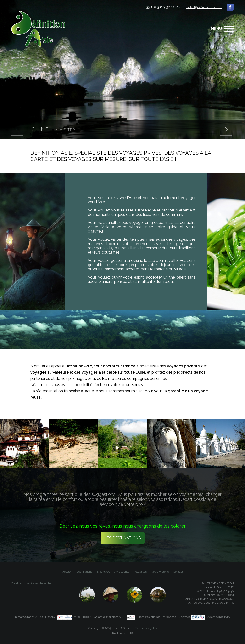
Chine (53, 130)
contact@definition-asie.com (204, 7)
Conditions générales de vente (31, 583)
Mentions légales (146, 628)
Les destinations (123, 538)
